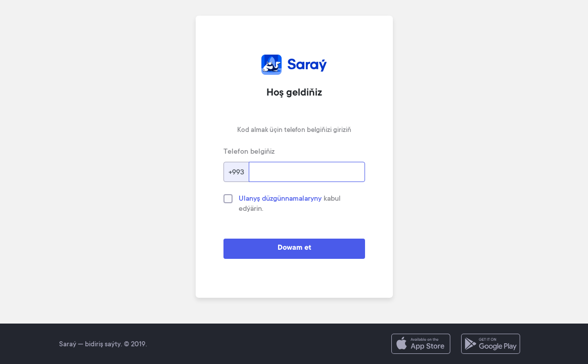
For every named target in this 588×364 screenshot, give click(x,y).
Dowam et (295, 248)
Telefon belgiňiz (249, 152)
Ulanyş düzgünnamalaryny (280, 199)
